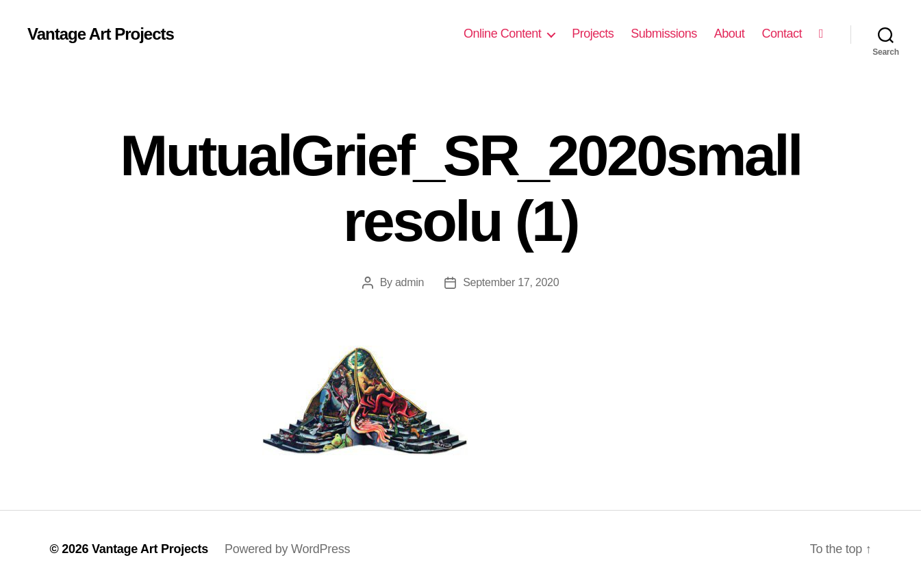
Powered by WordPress (287, 549)
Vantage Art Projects (101, 34)
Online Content (502, 34)
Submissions (664, 34)
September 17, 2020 (511, 282)
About (730, 34)
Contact (782, 34)
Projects (593, 34)
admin (409, 282)
